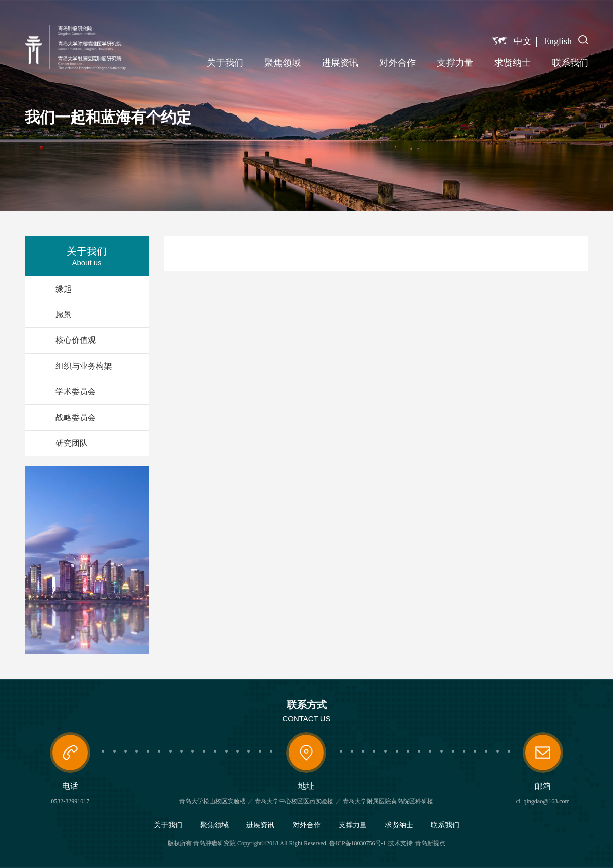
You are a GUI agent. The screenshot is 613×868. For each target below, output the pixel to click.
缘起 (64, 289)
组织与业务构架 (84, 366)
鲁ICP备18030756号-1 (358, 843)
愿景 (64, 314)
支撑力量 (455, 63)
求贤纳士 (513, 63)
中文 (523, 41)
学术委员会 (76, 392)
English (558, 41)
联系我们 (570, 63)
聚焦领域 (283, 63)
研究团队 (72, 443)
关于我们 (225, 63)
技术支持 (400, 843)
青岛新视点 (430, 843)
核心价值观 (76, 340)
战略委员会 (76, 417)
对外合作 (398, 63)
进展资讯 (340, 63)
